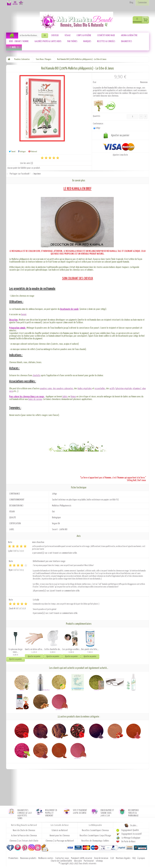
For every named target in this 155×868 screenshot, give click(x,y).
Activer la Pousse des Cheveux (24, 836)
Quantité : (97, 116)
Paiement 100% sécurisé (82, 858)
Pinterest (33, 152)
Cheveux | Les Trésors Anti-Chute (24, 841)
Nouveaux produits (29, 858)
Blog (131, 3)
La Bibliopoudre (95, 825)
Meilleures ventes (46, 858)
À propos (141, 858)
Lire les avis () (27, 163)
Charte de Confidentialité (62, 861)
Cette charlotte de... (53, 649)
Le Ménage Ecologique (131, 838)
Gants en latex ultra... (34, 649)
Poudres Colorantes (22, 59)
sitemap (99, 861)
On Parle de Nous (128, 842)
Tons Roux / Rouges (43, 59)
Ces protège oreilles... (71, 649)
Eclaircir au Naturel (60, 830)
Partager (22, 152)
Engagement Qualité (130, 830)
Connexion (142, 3)
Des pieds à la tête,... (90, 649)
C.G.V (112, 858)
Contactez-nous (8, 4)
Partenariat (89, 861)
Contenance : (99, 124)
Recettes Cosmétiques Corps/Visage (95, 836)
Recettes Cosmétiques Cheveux (95, 830)
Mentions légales (123, 858)
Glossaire (78, 861)
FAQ (134, 858)
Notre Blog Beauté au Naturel (24, 825)
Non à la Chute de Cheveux (24, 830)
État (95, 82)
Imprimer (37, 174)
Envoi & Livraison (101, 858)
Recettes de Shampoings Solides (95, 841)
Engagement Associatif (132, 834)
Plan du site (15, 4)
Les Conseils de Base (60, 825)
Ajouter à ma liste (120, 155)
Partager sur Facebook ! (20, 174)
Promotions (14, 858)
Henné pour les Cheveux (60, 836)
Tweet (12, 152)
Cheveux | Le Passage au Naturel (60, 841)
